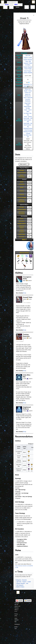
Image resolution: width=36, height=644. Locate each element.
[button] (24, 293)
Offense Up (28, 89)
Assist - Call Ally (28, 117)
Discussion (11, 7)
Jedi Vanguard (20, 585)
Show (24, 293)
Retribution (28, 101)
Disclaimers (17, 624)
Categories (18, 580)
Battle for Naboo (20, 587)
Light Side (28, 55)
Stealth (26, 91)
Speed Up (28, 94)
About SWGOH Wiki (17, 620)
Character (24, 580)
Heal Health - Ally (28, 123)
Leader (30, 58)
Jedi (27, 61)
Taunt (25, 98)
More (18, 7)
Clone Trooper (28, 69)
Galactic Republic (28, 60)
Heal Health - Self (28, 118)
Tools (33, 7)
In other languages (27, 7)
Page (5, 7)
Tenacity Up (28, 96)
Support (26, 58)
